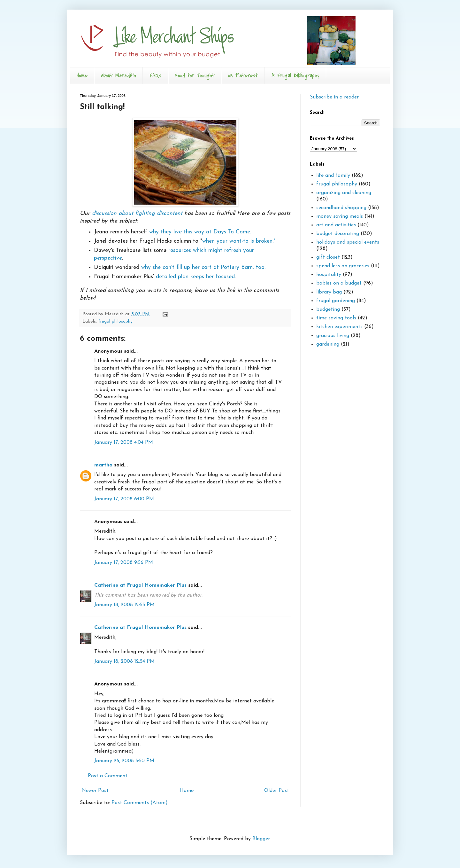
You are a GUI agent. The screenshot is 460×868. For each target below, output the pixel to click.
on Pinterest (243, 76)
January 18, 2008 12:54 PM (124, 661)
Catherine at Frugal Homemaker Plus (140, 585)
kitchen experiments (339, 327)
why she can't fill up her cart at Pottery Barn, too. (203, 267)
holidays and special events (348, 242)
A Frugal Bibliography (295, 76)
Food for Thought (195, 76)
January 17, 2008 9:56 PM (124, 563)
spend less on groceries (343, 266)
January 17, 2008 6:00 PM (124, 499)
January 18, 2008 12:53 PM (124, 605)
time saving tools (336, 318)
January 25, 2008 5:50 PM (124, 761)
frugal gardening (336, 301)
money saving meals (340, 216)
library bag (329, 292)
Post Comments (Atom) (140, 803)
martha (103, 465)
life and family (333, 176)
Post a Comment (108, 776)
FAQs (156, 76)
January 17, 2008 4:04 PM (124, 442)
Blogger (261, 839)
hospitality (329, 275)
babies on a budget (339, 283)
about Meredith (119, 76)
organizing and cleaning (344, 193)
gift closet (328, 257)
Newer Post (95, 791)
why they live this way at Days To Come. (200, 232)
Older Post (277, 791)
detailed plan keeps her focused (195, 277)
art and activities (336, 225)
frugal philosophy (115, 321)
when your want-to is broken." (239, 241)
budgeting (328, 309)
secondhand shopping (341, 208)
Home (82, 76)
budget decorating (338, 234)
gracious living (333, 336)
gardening (328, 344)
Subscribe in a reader (334, 97)
